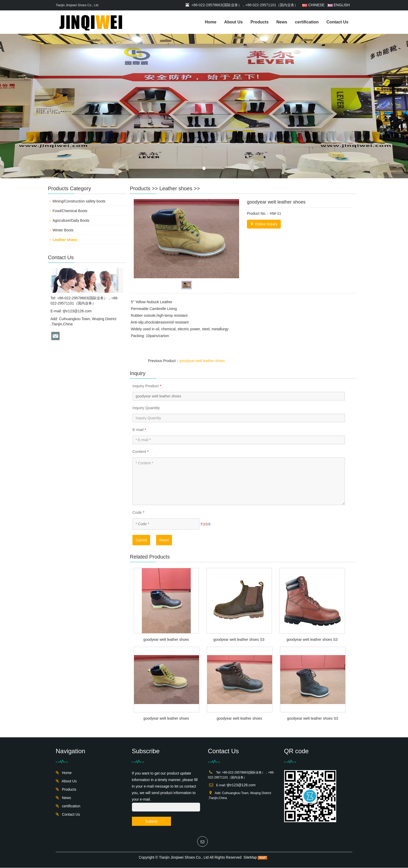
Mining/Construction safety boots (79, 201)
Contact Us (337, 22)
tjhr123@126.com (77, 311)
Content (141, 451)
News (282, 22)
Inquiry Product (147, 386)
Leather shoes (176, 188)
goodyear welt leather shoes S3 (239, 640)
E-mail (139, 430)
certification (307, 22)
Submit (141, 540)
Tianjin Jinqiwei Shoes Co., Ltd (184, 858)
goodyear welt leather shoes (202, 361)
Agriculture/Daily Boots (71, 220)
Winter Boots (63, 230)
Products (260, 22)
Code (138, 512)
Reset (164, 540)
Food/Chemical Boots (70, 211)
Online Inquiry (264, 224)
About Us (234, 22)
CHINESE (313, 5)
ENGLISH (338, 5)
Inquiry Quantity (146, 408)
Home (211, 22)
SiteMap (250, 858)
